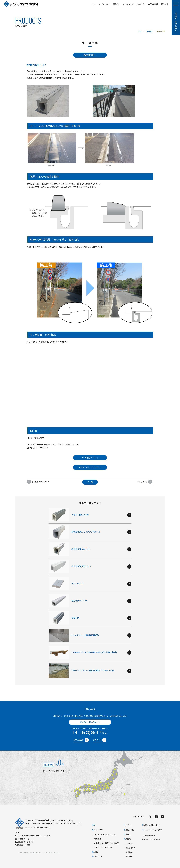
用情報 (127, 839)
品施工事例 (129, 830)
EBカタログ (97, 856)
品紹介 (95, 852)
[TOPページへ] (21, 4)
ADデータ (128, 825)
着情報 (127, 834)
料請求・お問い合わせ (151, 825)
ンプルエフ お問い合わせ (152, 830)
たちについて (98, 830)
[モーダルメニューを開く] (176, 4)
